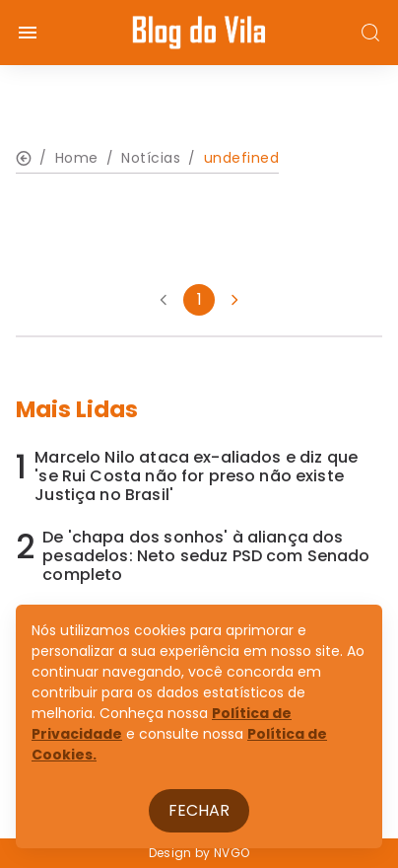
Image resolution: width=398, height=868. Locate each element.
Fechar (199, 810)
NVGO (232, 853)
